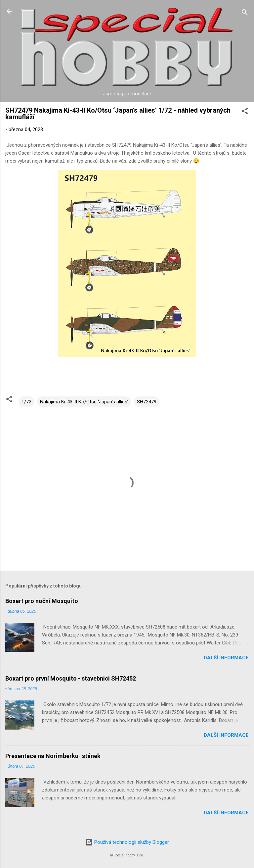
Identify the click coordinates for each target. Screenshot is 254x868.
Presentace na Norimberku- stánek (53, 756)
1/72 (26, 402)
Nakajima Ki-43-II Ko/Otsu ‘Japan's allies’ (84, 402)
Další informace (226, 658)
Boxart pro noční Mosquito (42, 601)
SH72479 (147, 402)
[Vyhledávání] (245, 13)
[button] (245, 112)
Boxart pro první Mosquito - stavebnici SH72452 (71, 678)
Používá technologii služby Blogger (127, 842)
